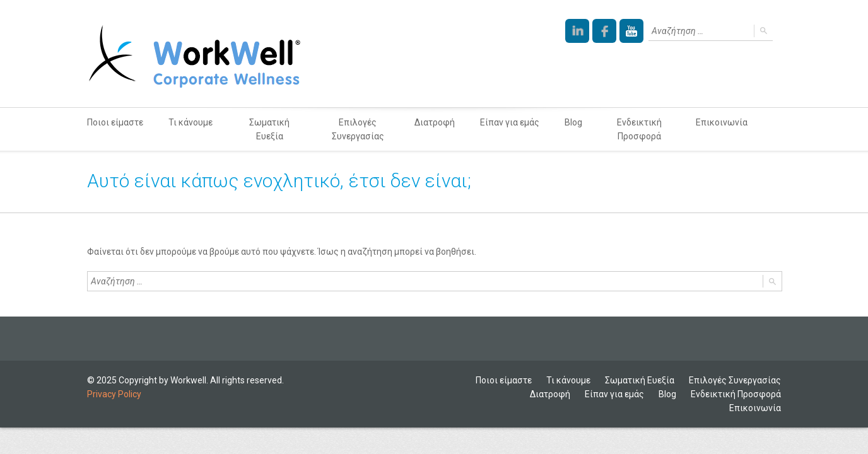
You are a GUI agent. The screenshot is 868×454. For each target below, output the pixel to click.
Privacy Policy (114, 394)
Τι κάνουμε (191, 122)
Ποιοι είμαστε (115, 122)
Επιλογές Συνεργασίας (358, 129)
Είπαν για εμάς (510, 122)
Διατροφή (435, 122)
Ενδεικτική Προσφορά (639, 129)
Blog (573, 122)
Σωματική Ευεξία (269, 129)
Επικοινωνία (722, 122)
